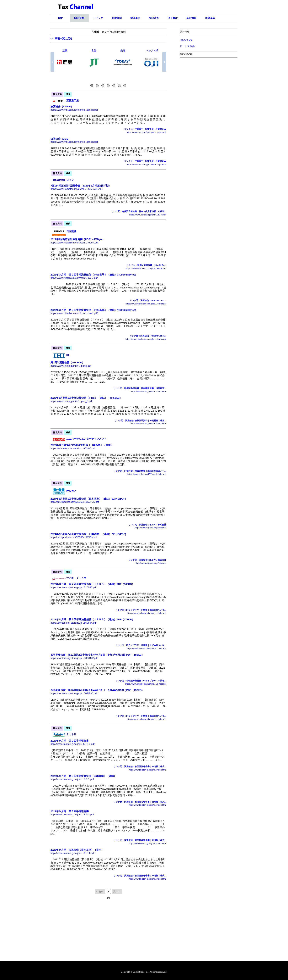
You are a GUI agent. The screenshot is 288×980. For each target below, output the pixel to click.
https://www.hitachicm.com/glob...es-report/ (146, 268)
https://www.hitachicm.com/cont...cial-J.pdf (74, 278)
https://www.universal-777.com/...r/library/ (147, 474)
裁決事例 (135, 18)
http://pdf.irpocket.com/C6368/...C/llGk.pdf (74, 537)
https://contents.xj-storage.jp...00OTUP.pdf (74, 658)
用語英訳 (210, 18)
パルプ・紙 (152, 50)
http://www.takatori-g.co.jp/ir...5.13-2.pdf (72, 744)
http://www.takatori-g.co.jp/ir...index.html (147, 770)
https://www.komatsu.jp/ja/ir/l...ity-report (148, 215)
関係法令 (154, 18)
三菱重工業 (73, 100)
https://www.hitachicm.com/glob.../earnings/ (146, 304)
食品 (94, 50)
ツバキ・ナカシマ (76, 578)
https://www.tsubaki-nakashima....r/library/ (147, 613)
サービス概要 (187, 46)
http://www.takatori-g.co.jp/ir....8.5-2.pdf (72, 814)
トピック (98, 18)
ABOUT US (186, 40)
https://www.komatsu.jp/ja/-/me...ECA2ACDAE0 (77, 189)
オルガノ (71, 491)
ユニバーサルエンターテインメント (86, 439)
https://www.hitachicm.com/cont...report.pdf (74, 243)
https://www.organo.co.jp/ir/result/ (151, 528)
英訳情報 (191, 18)
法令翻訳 (173, 18)
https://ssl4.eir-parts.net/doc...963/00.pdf (73, 448)
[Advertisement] (209, 88)
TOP (60, 18)
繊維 (123, 50)
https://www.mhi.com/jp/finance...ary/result (146, 132)
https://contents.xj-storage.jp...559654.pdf (73, 623)
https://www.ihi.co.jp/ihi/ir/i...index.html (148, 392)
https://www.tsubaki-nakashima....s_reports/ (146, 684)
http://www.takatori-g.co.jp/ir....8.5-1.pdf (72, 779)
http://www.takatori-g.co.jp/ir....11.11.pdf (72, 853)
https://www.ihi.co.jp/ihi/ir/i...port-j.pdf (71, 366)
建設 (65, 50)
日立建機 (71, 231)
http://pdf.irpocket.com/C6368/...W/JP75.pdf (75, 502)
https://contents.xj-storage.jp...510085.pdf (73, 587)
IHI (68, 355)
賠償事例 (117, 18)
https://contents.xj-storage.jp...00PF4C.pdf (74, 693)
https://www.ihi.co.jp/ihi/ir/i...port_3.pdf (71, 401)
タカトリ (71, 734)
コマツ (70, 180)
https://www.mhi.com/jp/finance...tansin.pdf (74, 110)
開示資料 (79, 18)
